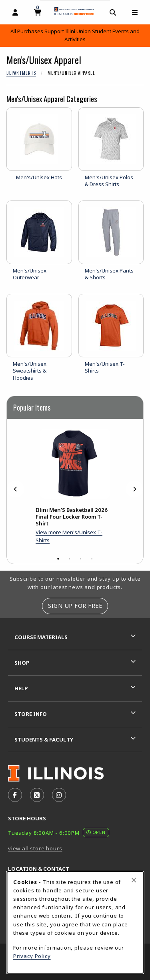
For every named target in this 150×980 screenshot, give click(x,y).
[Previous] (16, 489)
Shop (22, 663)
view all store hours (35, 848)
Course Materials (41, 637)
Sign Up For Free (75, 606)
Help (21, 688)
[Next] (134, 489)
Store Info (31, 714)
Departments (21, 73)
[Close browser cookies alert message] (134, 880)
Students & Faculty (44, 740)
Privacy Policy (32, 956)
